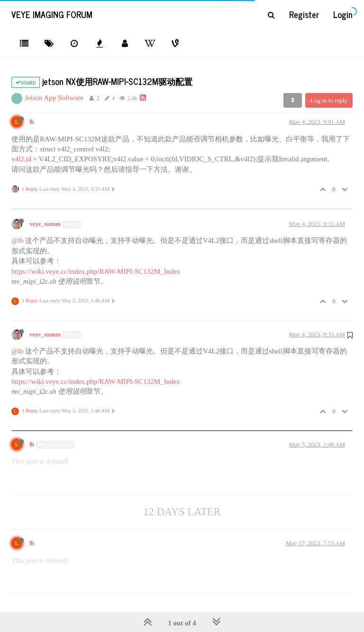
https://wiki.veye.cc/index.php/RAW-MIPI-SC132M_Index (96, 271)
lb (32, 122)
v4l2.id (21, 159)
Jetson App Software (54, 98)
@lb (72, 225)
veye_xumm (45, 224)
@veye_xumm (55, 445)
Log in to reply (329, 100)
